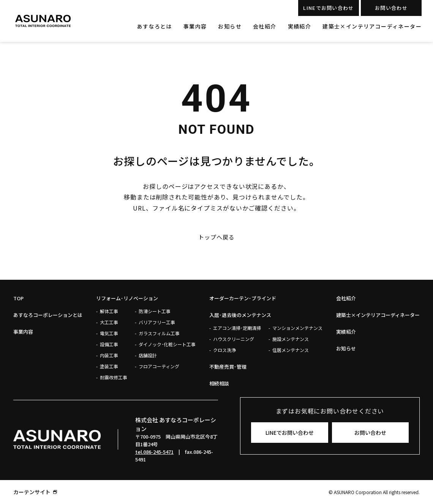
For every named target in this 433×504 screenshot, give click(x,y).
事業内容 (195, 26)
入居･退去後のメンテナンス (240, 315)
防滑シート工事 (155, 311)
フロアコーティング (159, 366)
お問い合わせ (391, 8)
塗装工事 (109, 366)
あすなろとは (154, 26)
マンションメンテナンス (297, 328)
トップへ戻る (216, 237)
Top (18, 298)
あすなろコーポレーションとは (48, 315)
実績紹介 (300, 26)
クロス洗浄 (224, 350)
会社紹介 (265, 26)
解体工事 (109, 311)
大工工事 (109, 322)
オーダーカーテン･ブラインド (243, 298)
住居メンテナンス (291, 350)
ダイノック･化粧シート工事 (167, 344)
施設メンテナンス (291, 339)
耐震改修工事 (114, 377)
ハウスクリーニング (234, 339)
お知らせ (230, 26)
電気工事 (109, 333)
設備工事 (109, 344)
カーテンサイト (32, 492)
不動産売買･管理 (228, 367)
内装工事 (109, 355)
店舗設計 (148, 355)
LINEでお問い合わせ (328, 8)
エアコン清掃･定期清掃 (237, 328)
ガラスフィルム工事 (159, 333)
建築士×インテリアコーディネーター (372, 26)
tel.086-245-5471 (154, 452)
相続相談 (219, 383)
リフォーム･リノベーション (127, 298)
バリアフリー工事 (157, 322)
